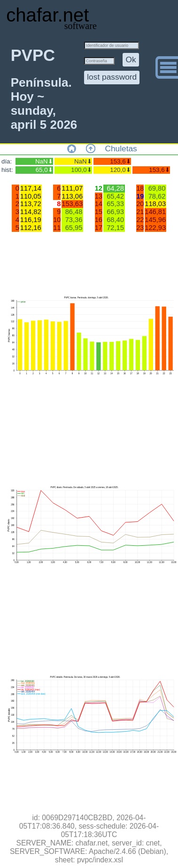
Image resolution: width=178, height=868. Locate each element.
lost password (112, 77)
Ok (131, 59)
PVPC (33, 55)
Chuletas (121, 148)
